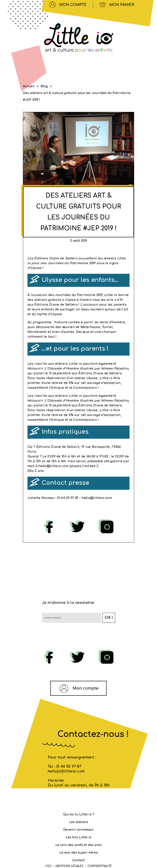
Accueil (29, 86)
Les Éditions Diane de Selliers (53, 258)
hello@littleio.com (54, 466)
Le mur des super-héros (79, 853)
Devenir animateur (78, 830)
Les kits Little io (78, 837)
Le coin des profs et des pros (78, 845)
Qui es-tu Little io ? (79, 814)
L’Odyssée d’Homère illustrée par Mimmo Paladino (86, 369)
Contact (78, 860)
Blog (44, 86)
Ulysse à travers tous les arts (89, 300)
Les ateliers (79, 822)
